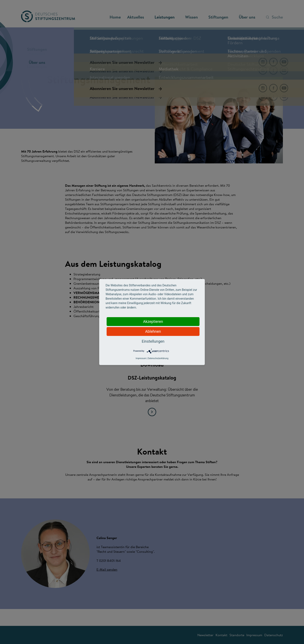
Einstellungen (153, 341)
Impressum (141, 358)
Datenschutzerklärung (158, 358)
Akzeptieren (153, 321)
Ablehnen (153, 331)
